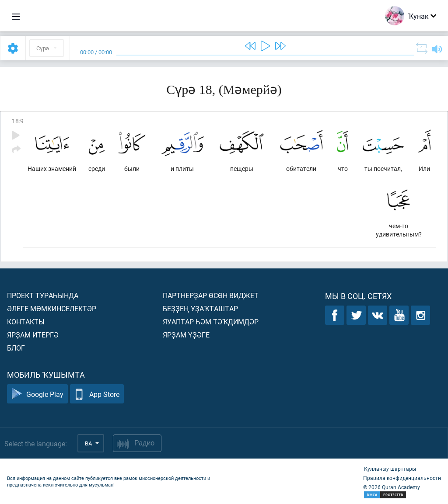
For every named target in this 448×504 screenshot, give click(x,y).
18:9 (18, 121)
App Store (97, 394)
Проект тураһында (43, 295)
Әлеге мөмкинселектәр (52, 308)
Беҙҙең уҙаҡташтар (200, 308)
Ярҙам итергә (33, 335)
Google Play (37, 394)
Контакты (26, 322)
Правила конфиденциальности (402, 478)
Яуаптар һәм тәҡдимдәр (211, 322)
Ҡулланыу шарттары (390, 469)
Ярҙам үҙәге (186, 335)
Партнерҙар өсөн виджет (211, 295)
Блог (16, 348)
